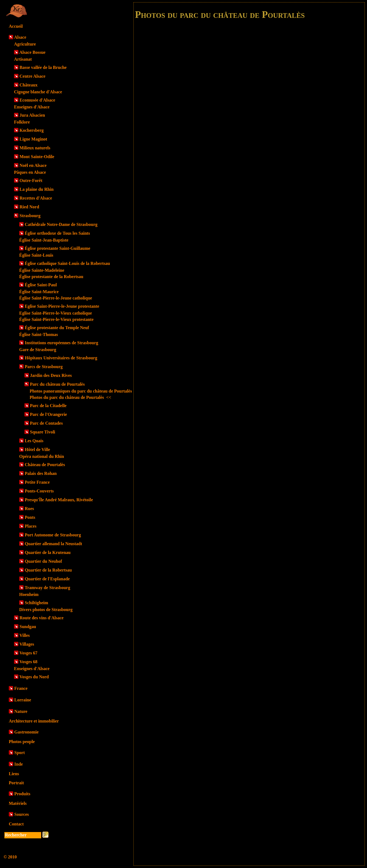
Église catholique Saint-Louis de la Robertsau (67, 263)
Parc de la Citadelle (48, 406)
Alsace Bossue (32, 52)
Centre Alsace (32, 76)
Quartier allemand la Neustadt (53, 544)
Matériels (18, 803)
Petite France (37, 482)
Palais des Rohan (41, 473)
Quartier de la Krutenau (48, 552)
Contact (16, 824)
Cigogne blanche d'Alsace (38, 92)
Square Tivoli (43, 432)
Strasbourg (30, 216)
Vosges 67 (29, 653)
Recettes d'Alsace (36, 198)
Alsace (20, 37)
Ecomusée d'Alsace (37, 100)
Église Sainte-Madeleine (42, 270)
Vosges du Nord (34, 677)
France (21, 688)
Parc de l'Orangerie (48, 414)
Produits (22, 794)
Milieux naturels (35, 148)
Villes (25, 635)
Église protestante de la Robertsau (51, 277)
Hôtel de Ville (37, 450)
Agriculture (25, 44)
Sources (22, 814)
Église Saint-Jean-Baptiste (44, 240)
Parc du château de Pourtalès (57, 384)
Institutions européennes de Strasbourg (61, 343)
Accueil (16, 26)
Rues (29, 509)
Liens (14, 774)
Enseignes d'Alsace (32, 107)
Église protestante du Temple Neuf (57, 328)
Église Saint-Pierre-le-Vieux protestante (56, 319)
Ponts (30, 517)
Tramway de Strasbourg (47, 588)
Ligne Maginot (33, 139)
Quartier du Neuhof (43, 561)
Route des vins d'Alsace (41, 618)
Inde (19, 764)
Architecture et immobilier (34, 721)
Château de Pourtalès (45, 465)
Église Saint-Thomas (39, 334)
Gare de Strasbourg (38, 350)
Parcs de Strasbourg (44, 367)
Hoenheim (29, 594)
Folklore (22, 122)
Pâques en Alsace (30, 172)
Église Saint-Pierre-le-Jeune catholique (56, 298)
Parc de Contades (46, 423)
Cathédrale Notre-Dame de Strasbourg (61, 224)
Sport (19, 753)
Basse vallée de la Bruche (43, 67)
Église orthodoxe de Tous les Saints (57, 233)
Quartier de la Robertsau (48, 570)
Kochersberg (32, 130)
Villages (27, 644)
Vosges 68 (29, 662)
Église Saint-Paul (41, 285)
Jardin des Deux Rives (51, 375)
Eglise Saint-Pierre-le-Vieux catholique (56, 313)
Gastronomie (26, 732)
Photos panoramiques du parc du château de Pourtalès (81, 391)
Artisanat (23, 59)
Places (31, 526)
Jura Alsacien (32, 115)
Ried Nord (29, 207)
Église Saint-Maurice (39, 292)
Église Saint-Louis (36, 255)
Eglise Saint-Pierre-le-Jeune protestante (62, 306)
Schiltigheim (36, 603)
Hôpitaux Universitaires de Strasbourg (61, 358)
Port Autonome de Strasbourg (53, 535)
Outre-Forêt (31, 180)
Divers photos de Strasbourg (46, 610)
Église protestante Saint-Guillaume (58, 248)
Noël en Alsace (33, 165)
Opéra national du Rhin (42, 456)
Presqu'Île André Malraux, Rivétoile (59, 500)
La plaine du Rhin (37, 189)
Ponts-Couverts (39, 491)
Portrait (16, 783)
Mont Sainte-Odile (37, 157)
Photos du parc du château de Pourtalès (70, 397)
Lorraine (23, 700)
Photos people (22, 742)
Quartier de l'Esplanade (47, 579)
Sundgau (28, 627)
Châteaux (29, 85)
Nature (21, 711)
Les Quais (34, 441)
